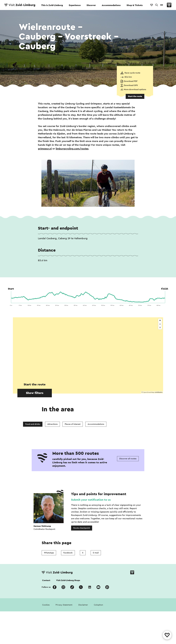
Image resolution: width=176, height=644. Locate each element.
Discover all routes (128, 459)
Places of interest (73, 424)
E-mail (96, 553)
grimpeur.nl (45, 149)
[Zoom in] (160, 320)
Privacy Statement (64, 605)
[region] (88, 355)
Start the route (135, 96)
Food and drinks (33, 424)
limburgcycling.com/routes (72, 149)
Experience (75, 5)
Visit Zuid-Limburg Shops (68, 580)
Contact (46, 580)
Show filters (35, 393)
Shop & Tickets (135, 5)
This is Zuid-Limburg (52, 5)
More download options (135, 89)
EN (162, 5)
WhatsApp (49, 553)
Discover (91, 5)
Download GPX (131, 85)
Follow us (46, 587)
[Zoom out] (160, 324)
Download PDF (131, 81)
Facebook (68, 553)
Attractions (52, 424)
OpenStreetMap (149, 392)
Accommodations (111, 5)
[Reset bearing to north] (160, 328)
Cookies (46, 605)
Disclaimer (83, 605)
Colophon (98, 605)
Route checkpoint (82, 528)
